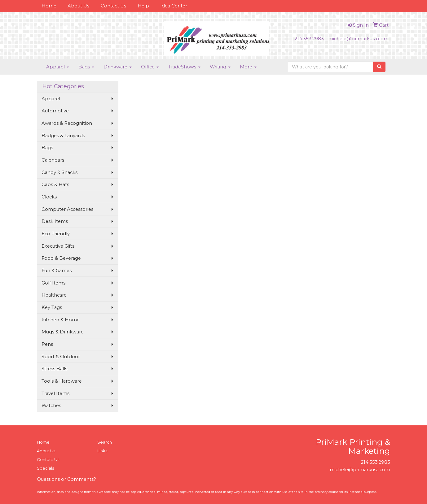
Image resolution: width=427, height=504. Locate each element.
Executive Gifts (58, 246)
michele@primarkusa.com (358, 39)
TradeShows (184, 67)
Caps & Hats (55, 185)
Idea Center (174, 6)
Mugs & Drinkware (63, 332)
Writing (220, 67)
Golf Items (53, 283)
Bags (86, 67)
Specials (45, 468)
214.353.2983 (309, 39)
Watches (51, 406)
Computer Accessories (67, 209)
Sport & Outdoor (61, 357)
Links (102, 451)
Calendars (53, 160)
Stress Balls (54, 369)
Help (143, 6)
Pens (47, 344)
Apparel (58, 67)
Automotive (55, 111)
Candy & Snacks (59, 172)
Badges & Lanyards (63, 136)
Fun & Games (57, 271)
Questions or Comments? (66, 479)
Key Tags (52, 307)
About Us (78, 6)
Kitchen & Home (61, 320)
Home (49, 6)
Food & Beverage (61, 258)
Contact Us (113, 6)
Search (105, 442)
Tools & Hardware (62, 381)
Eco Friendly (56, 234)
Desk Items (55, 221)
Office (150, 67)
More (248, 67)
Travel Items (55, 393)
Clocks (49, 197)
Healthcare (54, 295)
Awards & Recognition (67, 123)
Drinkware (118, 67)
